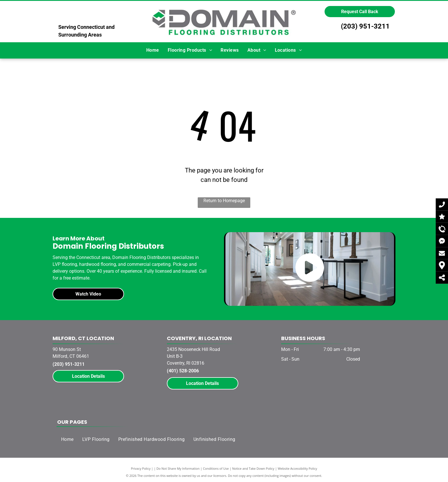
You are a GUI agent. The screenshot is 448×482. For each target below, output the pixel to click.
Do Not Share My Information (178, 468)
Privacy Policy (141, 468)
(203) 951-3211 (365, 26)
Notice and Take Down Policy (253, 468)
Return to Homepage (224, 201)
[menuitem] (153, 50)
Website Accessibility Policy (297, 468)
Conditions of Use (216, 468)
